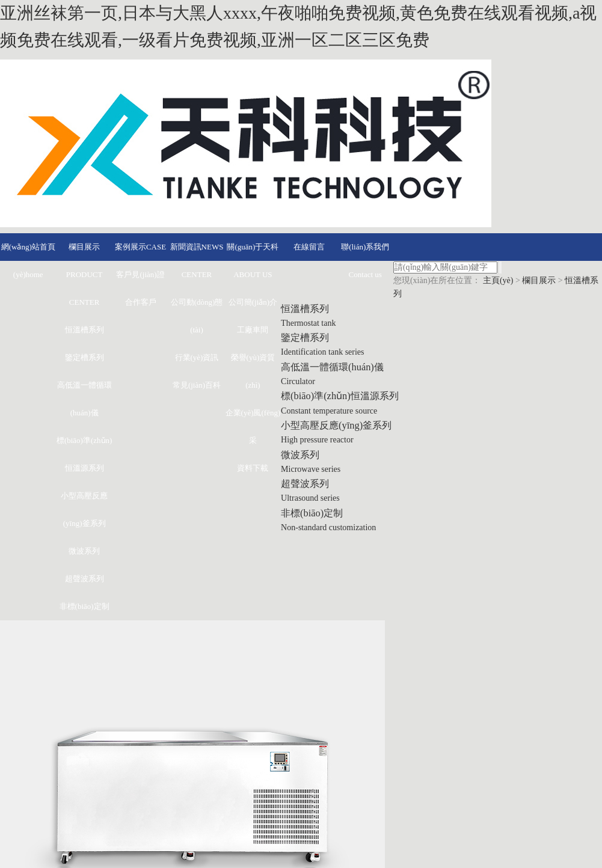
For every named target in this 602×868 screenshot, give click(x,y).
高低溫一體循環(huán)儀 (84, 398)
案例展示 (140, 246)
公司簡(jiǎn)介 (253, 301)
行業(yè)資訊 (197, 356)
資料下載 (253, 467)
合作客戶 (141, 301)
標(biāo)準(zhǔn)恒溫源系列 (84, 453)
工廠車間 (253, 329)
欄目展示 (84, 273)
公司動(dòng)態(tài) (197, 315)
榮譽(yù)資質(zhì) (253, 370)
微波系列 (84, 550)
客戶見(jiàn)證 (140, 273)
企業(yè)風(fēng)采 (253, 425)
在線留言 (309, 246)
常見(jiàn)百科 (197, 384)
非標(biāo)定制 (84, 605)
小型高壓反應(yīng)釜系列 (84, 508)
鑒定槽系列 (84, 356)
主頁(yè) (498, 280)
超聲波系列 (84, 577)
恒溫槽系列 (84, 329)
